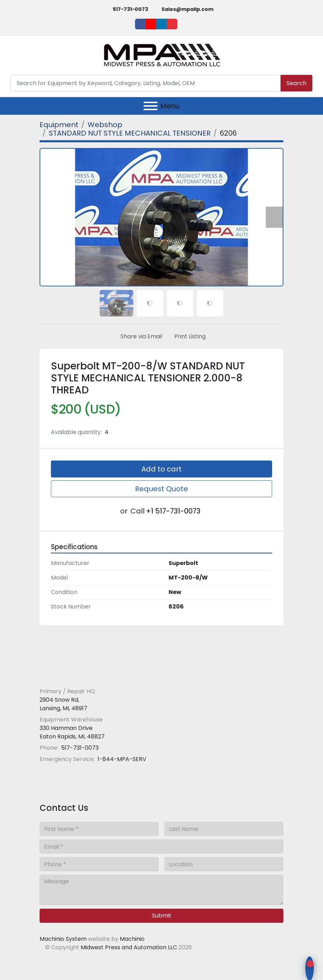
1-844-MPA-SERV (121, 759)
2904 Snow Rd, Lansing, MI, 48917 (63, 704)
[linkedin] (161, 24)
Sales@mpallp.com (187, 9)
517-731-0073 (130, 9)
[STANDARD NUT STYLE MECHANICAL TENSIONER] (130, 133)
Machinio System (63, 939)
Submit (162, 916)
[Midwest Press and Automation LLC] (91, 674)
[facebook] (140, 24)
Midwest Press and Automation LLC (129, 947)
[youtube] (151, 24)
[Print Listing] (189, 337)
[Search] (146, 83)
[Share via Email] (140, 337)
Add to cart (161, 469)
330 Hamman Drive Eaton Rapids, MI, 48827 (72, 732)
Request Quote (161, 489)
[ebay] (172, 24)
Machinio (132, 939)
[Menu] (151, 106)
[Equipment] (59, 125)
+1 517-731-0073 (173, 511)
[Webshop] (105, 125)
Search (296, 83)
